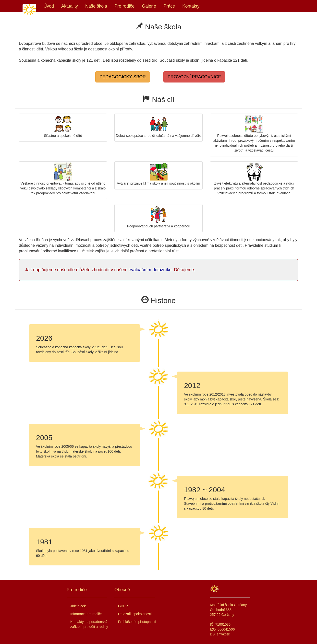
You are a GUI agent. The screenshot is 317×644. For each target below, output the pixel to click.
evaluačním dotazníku (150, 270)
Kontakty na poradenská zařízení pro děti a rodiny (89, 624)
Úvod (49, 6)
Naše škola (96, 6)
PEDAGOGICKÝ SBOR (123, 77)
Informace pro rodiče (86, 614)
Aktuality (70, 6)
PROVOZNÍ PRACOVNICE (194, 77)
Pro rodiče (124, 6)
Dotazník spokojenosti (135, 614)
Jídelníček (78, 606)
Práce (169, 6)
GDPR (123, 606)
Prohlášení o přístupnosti (137, 622)
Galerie (149, 6)
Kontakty (191, 6)
